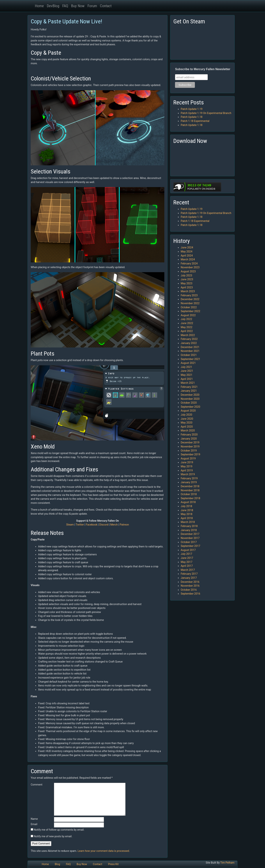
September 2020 (190, 407)
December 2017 (190, 534)
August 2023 (188, 272)
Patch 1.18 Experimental (195, 121)
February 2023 (189, 295)
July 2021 (186, 367)
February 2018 (189, 526)
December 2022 (190, 299)
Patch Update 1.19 (192, 109)
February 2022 (189, 339)
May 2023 (187, 283)
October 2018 (189, 494)
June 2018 (187, 510)
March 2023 (188, 291)
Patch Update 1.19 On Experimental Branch (206, 113)
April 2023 (187, 288)
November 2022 (190, 303)
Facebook (92, 525)
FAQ (65, 6)
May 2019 (187, 466)
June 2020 (187, 419)
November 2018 (190, 490)
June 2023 (187, 279)
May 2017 (187, 562)
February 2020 (189, 435)
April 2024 (187, 256)
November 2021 (190, 351)
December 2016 (190, 582)
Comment (37, 785)
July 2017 (186, 554)
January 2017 (189, 578)
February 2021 (189, 387)
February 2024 (189, 264)
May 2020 (187, 423)
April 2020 (187, 427)
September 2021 (190, 359)
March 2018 (188, 522)
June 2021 (187, 371)
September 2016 (190, 594)
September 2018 (190, 498)
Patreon (124, 525)
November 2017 (190, 538)
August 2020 (188, 411)
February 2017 (189, 574)
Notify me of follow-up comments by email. (59, 830)
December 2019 (190, 443)
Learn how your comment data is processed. (104, 851)
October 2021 (189, 355)
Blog (57, 864)
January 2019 (189, 482)
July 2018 (186, 506)
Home (39, 6)
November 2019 (190, 447)
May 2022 (187, 327)
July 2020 (186, 415)
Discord (104, 525)
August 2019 (188, 459)
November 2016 (190, 586)
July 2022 (186, 319)
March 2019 (188, 474)
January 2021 (189, 391)
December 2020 (190, 395)
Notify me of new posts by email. (53, 836)
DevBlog (53, 6)
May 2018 (187, 514)
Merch (114, 525)
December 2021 (190, 347)
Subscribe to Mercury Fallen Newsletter (203, 69)
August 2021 (188, 363)
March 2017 (188, 570)
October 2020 (189, 403)
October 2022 (189, 307)
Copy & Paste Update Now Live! (66, 21)
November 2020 (190, 399)
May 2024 (187, 252)
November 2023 (190, 267)
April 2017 (187, 566)
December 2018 (190, 486)
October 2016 (189, 590)
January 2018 (189, 530)
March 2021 (188, 383)
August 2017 (188, 550)
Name (34, 819)
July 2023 (186, 276)
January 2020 (189, 439)
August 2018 (188, 502)
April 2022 (187, 331)
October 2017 (189, 542)
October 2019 (189, 451)
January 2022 (189, 343)
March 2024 (188, 260)
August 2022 (188, 315)
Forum (92, 6)
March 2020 (188, 431)
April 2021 (187, 379)
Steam (70, 525)
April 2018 (187, 518)
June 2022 (187, 323)
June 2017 (187, 558)
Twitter (80, 525)
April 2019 (187, 471)
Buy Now (78, 6)
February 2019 (189, 478)
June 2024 (187, 248)
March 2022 (188, 335)
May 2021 (187, 375)
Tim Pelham (227, 863)
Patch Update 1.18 (192, 117)
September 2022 (190, 311)
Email (34, 824)
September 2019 (190, 455)
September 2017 (190, 546)
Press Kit (113, 864)
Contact (106, 6)
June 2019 (187, 462)
